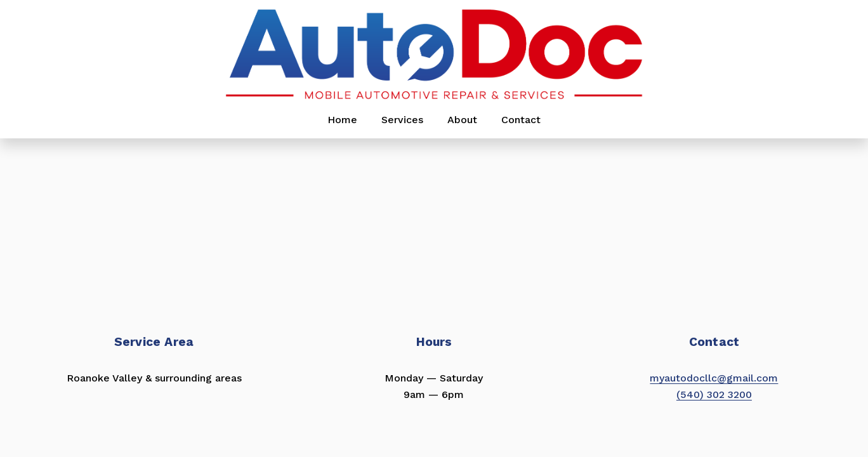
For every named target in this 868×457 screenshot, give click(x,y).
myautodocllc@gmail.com (714, 378)
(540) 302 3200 (714, 394)
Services (402, 120)
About (462, 120)
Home (342, 120)
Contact (521, 120)
